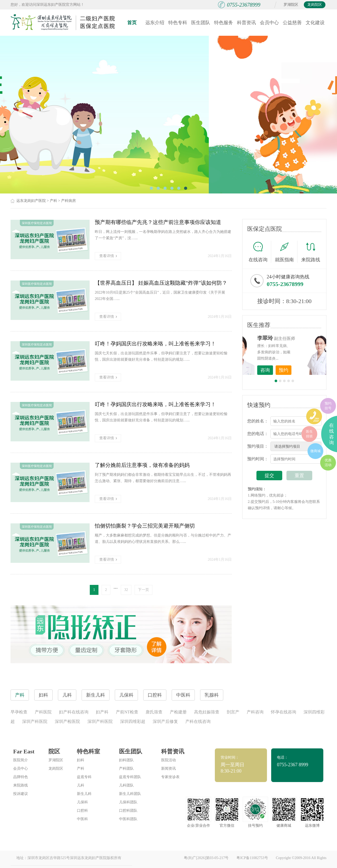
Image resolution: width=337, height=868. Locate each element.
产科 (53, 201)
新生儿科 (84, 794)
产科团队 (126, 769)
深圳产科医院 (35, 721)
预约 (311, 370)
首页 (132, 23)
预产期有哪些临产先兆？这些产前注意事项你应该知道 (158, 222)
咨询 (293, 370)
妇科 (81, 760)
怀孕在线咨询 (284, 712)
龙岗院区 (315, 5)
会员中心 (269, 23)
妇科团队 (126, 760)
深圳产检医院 (67, 721)
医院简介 (21, 760)
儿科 (81, 785)
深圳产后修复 (165, 721)
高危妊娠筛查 (207, 712)
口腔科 (82, 811)
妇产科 (102, 712)
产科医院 (43, 712)
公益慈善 (292, 23)
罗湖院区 (291, 5)
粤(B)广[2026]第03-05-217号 (206, 858)
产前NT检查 (127, 712)
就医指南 (286, 252)
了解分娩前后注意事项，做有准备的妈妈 (142, 465)
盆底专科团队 (130, 777)
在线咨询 (260, 252)
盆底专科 (84, 777)
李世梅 (293, 338)
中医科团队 (128, 819)
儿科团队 (126, 785)
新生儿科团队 (130, 794)
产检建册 (178, 712)
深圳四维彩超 (133, 721)
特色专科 (178, 23)
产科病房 (68, 201)
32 (126, 590)
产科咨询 (255, 712)
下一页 (143, 590)
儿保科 (82, 802)
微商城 (316, 451)
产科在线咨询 (198, 721)
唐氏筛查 (154, 712)
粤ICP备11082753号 (252, 858)
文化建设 (315, 23)
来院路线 (311, 252)
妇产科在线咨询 (74, 712)
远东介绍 (155, 23)
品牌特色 (21, 777)
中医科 (82, 819)
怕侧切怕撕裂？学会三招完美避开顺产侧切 (145, 526)
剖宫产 (233, 712)
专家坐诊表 (170, 777)
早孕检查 (19, 712)
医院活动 (168, 760)
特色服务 (224, 23)
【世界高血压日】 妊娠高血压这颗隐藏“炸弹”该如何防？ (161, 283)
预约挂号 (328, 406)
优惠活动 (328, 463)
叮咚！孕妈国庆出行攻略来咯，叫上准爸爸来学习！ (155, 344)
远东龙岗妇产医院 (31, 201)
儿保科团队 (128, 802)
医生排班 (309, 434)
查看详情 (108, 256)
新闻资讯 (168, 769)
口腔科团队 (128, 811)
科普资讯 (246, 23)
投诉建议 (21, 794)
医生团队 (201, 23)
